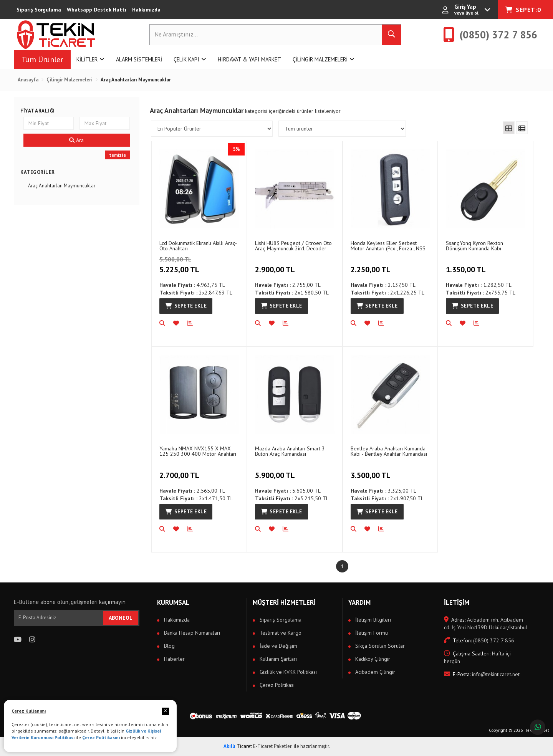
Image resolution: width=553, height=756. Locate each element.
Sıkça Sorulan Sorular (379, 646)
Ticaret (238, 746)
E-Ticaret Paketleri (273, 746)
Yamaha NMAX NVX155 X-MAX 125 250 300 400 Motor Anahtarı (198, 451)
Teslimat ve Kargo (280, 633)
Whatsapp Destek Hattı (97, 10)
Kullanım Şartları (277, 659)
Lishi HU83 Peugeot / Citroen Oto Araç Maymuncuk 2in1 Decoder (293, 246)
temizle (118, 155)
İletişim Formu (371, 633)
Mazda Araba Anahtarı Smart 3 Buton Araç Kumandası (290, 451)
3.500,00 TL (372, 471)
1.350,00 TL (467, 265)
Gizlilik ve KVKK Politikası (287, 672)
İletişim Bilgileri (372, 620)
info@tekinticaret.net (482, 674)
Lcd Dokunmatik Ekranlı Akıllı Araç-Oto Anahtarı (198, 246)
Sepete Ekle (186, 306)
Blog (169, 646)
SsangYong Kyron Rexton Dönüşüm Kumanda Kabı (474, 246)
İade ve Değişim (278, 646)
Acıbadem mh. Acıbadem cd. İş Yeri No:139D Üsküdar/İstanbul (486, 624)
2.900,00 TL (276, 265)
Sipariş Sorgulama (39, 10)
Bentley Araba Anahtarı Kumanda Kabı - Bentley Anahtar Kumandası (389, 451)
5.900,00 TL (276, 471)
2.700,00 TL (180, 471)
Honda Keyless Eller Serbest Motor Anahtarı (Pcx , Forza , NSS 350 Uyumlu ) (388, 246)
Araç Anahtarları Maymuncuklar (62, 186)
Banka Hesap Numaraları (191, 633)
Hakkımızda (146, 10)
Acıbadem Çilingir (374, 672)
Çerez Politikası (276, 685)
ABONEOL (121, 618)
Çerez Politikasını (101, 737)
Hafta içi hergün (477, 657)
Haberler (174, 659)
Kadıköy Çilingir (372, 659)
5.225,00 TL (196, 265)
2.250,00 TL (372, 265)
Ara (76, 140)
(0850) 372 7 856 (479, 640)
